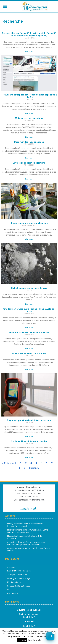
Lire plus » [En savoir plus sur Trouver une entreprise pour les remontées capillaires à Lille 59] (29, 113)
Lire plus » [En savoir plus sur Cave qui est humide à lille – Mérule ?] (29, 370)
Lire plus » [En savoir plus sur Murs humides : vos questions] (29, 158)
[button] (5, 6)
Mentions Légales (15, 582)
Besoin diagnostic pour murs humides (29, 223)
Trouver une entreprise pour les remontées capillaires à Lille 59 (29, 96)
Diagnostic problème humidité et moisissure (29, 420)
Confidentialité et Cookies (19, 586)
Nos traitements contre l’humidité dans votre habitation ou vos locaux (28, 531)
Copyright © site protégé (19, 578)
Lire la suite (35, 640)
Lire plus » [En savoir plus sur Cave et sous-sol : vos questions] (29, 179)
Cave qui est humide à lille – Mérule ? (29, 353)
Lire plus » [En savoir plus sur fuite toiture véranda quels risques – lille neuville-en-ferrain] (29, 328)
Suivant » (34, 468)
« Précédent (9, 463)
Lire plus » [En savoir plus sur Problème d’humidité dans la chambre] (29, 457)
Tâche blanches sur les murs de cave (29, 288)
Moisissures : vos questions (29, 118)
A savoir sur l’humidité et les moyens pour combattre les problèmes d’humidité (26, 543)
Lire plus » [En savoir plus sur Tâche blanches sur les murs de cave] (29, 304)
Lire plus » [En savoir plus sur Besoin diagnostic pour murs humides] (29, 239)
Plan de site (13, 593)
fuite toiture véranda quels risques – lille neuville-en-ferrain (29, 310)
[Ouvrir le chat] (50, 636)
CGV (9, 590)
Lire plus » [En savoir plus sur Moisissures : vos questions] (29, 137)
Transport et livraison (17, 574)
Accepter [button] (22, 640)
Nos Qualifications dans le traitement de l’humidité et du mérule (25, 525)
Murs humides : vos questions (29, 142)
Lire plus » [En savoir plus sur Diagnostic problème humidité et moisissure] (29, 436)
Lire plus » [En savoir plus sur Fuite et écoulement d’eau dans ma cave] (29, 349)
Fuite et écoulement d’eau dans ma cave (29, 332)
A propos (11, 567)
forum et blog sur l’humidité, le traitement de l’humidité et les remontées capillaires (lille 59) (29, 34)
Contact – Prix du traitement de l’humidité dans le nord (28, 549)
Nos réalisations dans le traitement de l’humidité (25, 537)
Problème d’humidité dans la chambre (29, 441)
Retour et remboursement (19, 571)
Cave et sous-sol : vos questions (29, 163)
